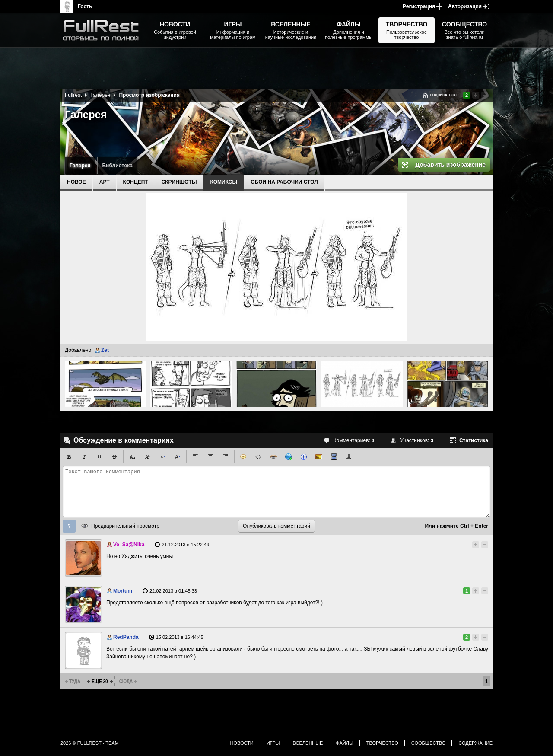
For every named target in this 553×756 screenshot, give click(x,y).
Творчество (382, 743)
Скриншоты (179, 182)
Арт (105, 182)
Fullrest (73, 95)
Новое (76, 182)
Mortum (123, 591)
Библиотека (117, 166)
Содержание (475, 743)
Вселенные (308, 743)
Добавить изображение (450, 165)
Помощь (69, 526)
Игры (273, 743)
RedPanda (126, 637)
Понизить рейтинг (485, 95)
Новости (242, 743)
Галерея (80, 166)
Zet (105, 350)
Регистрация (419, 6)
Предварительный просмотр (125, 526)
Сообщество (429, 743)
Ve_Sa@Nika (129, 545)
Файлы (344, 743)
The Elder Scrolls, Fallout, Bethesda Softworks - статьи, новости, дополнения (104, 30)
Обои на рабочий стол (284, 182)
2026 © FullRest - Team (90, 743)
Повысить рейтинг (476, 95)
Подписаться (443, 95)
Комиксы (224, 182)
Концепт (136, 182)
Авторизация (465, 6)
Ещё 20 (100, 681)
